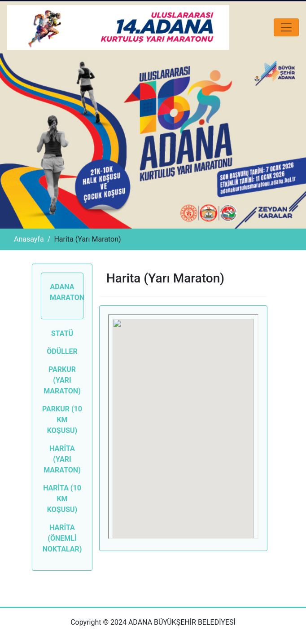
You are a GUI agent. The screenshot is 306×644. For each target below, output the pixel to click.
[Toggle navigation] (286, 27)
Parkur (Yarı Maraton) (62, 380)
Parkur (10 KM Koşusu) (62, 420)
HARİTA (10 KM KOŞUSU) (62, 499)
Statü (62, 333)
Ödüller (62, 351)
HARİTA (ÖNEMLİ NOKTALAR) (62, 538)
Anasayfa (29, 239)
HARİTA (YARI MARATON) (62, 459)
